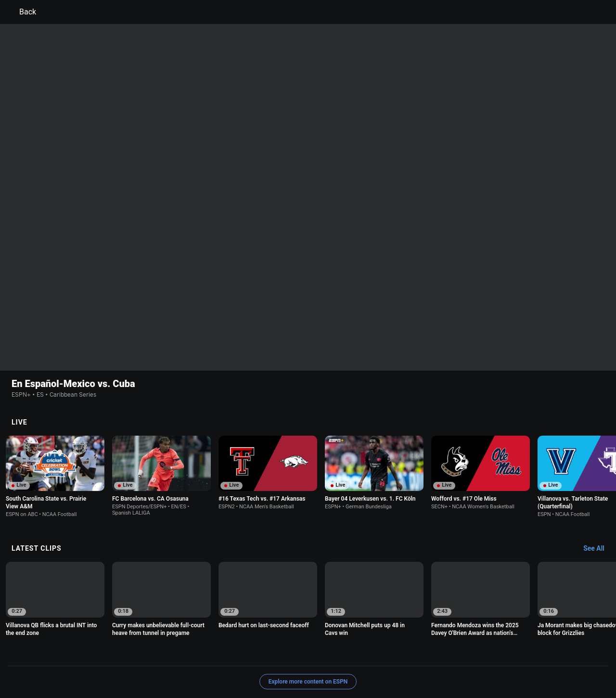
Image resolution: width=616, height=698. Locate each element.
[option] (55, 414)
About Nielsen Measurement (427, 653)
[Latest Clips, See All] (598, 486)
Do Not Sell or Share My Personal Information (117, 661)
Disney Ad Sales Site (255, 661)
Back (22, 12)
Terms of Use (73, 653)
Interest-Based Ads (354, 653)
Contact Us (203, 661)
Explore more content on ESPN (308, 619)
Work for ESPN (311, 661)
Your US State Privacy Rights (186, 653)
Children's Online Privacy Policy (277, 653)
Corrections (355, 661)
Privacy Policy (119, 653)
